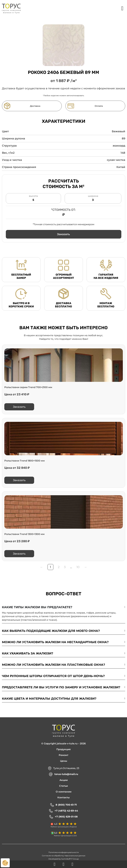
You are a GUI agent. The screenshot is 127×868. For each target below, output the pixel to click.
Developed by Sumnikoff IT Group (64, 860)
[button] (64, 235)
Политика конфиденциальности (64, 853)
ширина (93, 199)
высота (33, 199)
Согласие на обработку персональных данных (64, 856)
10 (78, 568)
